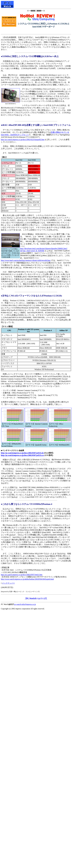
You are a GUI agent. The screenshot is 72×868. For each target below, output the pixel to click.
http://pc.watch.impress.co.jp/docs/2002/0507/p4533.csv (22, 455)
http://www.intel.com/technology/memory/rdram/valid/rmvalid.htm (26, 260)
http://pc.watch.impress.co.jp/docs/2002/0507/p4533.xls (22, 453)
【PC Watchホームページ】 (36, 598)
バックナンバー (8, 583)
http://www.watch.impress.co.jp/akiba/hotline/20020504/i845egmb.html (27, 579)
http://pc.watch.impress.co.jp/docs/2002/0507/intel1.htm (22, 575)
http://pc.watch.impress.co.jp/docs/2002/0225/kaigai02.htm (23, 140)
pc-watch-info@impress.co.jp (25, 604)
